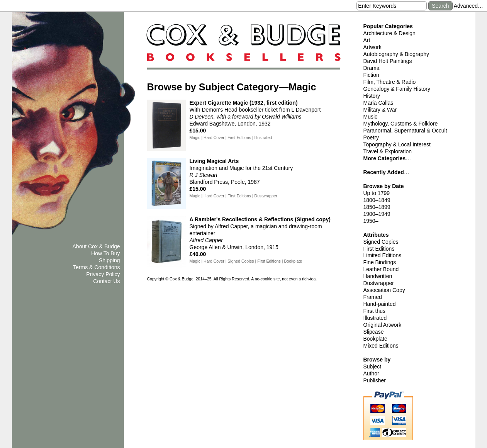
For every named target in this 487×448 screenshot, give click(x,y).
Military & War (380, 110)
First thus (375, 311)
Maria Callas (378, 103)
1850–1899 (377, 207)
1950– (371, 221)
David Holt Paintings (388, 61)
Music (371, 117)
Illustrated (375, 318)
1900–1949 (377, 214)
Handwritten (378, 276)
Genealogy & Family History (397, 89)
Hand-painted (380, 304)
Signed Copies (381, 242)
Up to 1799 (377, 193)
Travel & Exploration (388, 151)
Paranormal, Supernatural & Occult (405, 131)
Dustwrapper (379, 283)
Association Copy (384, 290)
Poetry (371, 137)
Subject (372, 367)
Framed (373, 297)
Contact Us (106, 281)
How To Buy (105, 253)
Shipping (109, 260)
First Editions (379, 249)
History (372, 96)
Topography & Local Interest (397, 144)
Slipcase (374, 332)
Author (371, 373)
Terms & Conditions (96, 267)
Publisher (375, 380)
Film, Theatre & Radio (390, 82)
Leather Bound (381, 269)
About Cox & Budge (96, 246)
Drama (372, 68)
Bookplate (375, 339)
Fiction (371, 75)
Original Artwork (383, 325)
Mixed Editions (381, 346)
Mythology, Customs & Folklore (401, 124)
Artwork (372, 47)
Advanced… (468, 6)
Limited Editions (383, 255)
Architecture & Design (389, 33)
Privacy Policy (103, 274)
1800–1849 (377, 200)
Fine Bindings (380, 262)
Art (367, 40)
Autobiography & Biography (396, 54)
